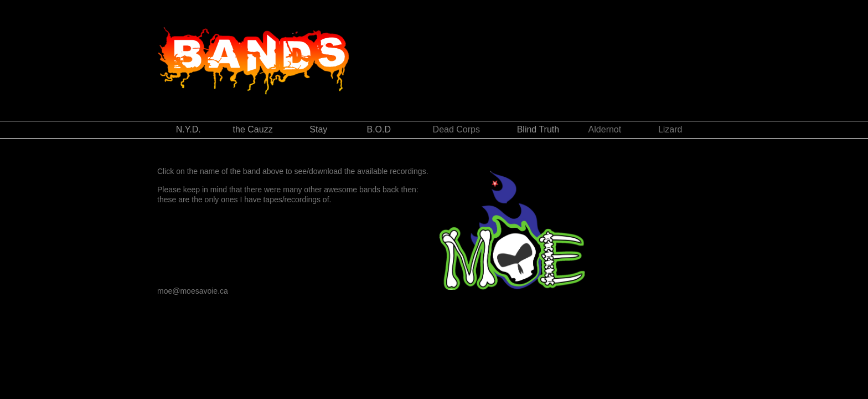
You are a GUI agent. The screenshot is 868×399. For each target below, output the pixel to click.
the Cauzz (253, 129)
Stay (318, 129)
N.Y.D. (205, 129)
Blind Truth (538, 129)
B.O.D (381, 129)
